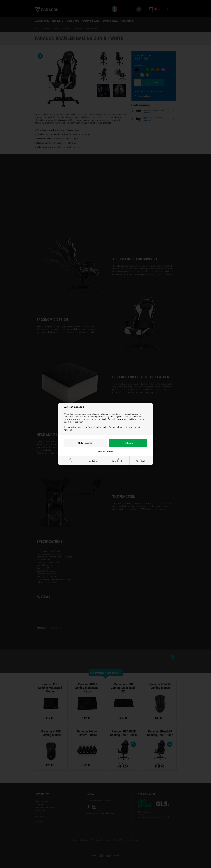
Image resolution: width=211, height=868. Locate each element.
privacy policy (77, 427)
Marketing (93, 461)
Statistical (141, 461)
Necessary (70, 461)
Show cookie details (106, 451)
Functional (117, 461)
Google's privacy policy (98, 427)
